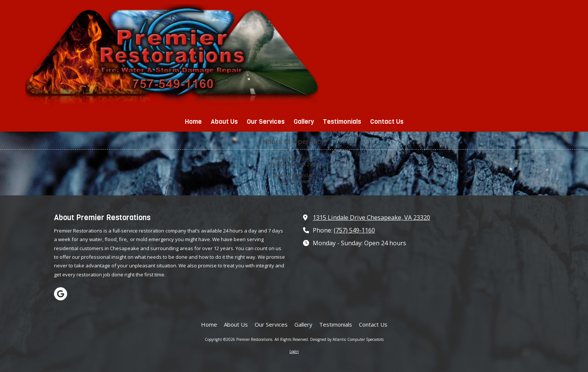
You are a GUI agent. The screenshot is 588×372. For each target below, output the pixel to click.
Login (294, 351)
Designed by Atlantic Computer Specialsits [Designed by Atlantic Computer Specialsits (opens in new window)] (347, 339)
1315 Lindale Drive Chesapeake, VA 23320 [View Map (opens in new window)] (371, 217)
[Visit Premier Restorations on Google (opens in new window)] (61, 294)
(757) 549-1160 (354, 230)
